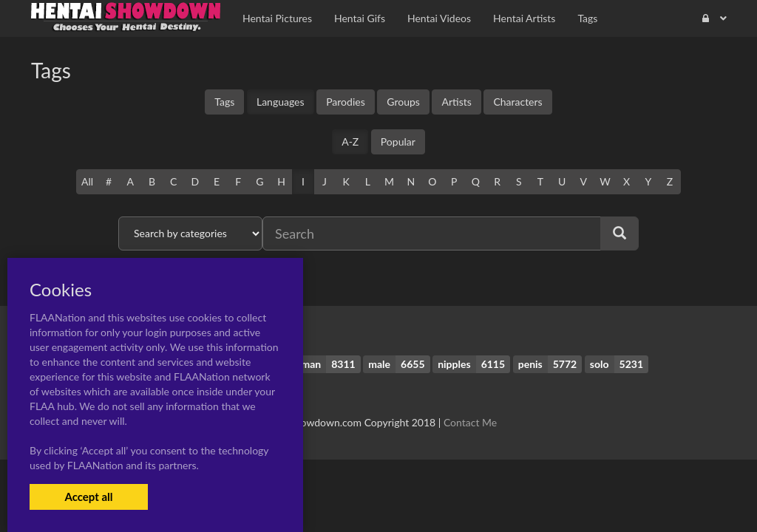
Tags (224, 102)
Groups (403, 102)
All (87, 181)
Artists (456, 102)
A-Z (350, 141)
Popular (398, 141)
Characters (517, 102)
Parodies (346, 102)
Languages (281, 102)
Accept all (88, 497)
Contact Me (470, 422)
